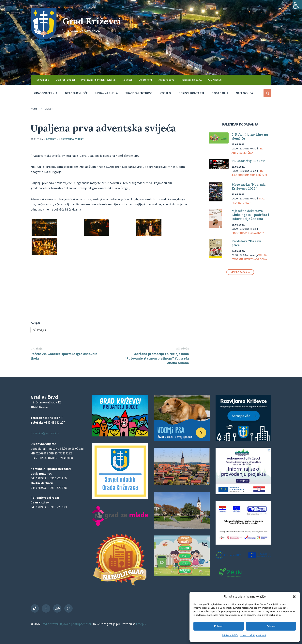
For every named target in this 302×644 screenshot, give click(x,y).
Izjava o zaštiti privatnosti (253, 635)
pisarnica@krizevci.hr (45, 433)
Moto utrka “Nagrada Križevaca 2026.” (249, 186)
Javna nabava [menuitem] (166, 80)
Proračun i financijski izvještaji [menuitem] (99, 80)
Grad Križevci (94, 21)
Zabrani (271, 626)
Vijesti (49, 109)
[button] (294, 597)
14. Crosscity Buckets (248, 161)
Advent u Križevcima (60, 139)
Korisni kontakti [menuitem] (191, 93)
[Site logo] (44, 38)
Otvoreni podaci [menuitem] (65, 80)
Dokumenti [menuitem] (43, 80)
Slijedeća (183, 349)
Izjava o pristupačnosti (76, 624)
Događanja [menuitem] (220, 93)
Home (34, 109)
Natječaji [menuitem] (128, 80)
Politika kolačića (230, 635)
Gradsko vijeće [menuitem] (76, 93)
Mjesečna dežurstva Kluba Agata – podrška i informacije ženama (250, 215)
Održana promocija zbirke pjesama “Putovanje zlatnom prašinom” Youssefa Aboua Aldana (157, 358)
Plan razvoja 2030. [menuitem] (191, 80)
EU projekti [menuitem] (145, 80)
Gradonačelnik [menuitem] (46, 93)
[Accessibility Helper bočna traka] (297, 5)
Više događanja (240, 272)
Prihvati (219, 626)
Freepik (141, 624)
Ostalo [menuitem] (166, 93)
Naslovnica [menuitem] (244, 93)
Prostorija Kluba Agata (248, 233)
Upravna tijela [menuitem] (106, 93)
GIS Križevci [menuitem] (215, 80)
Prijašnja (37, 349)
